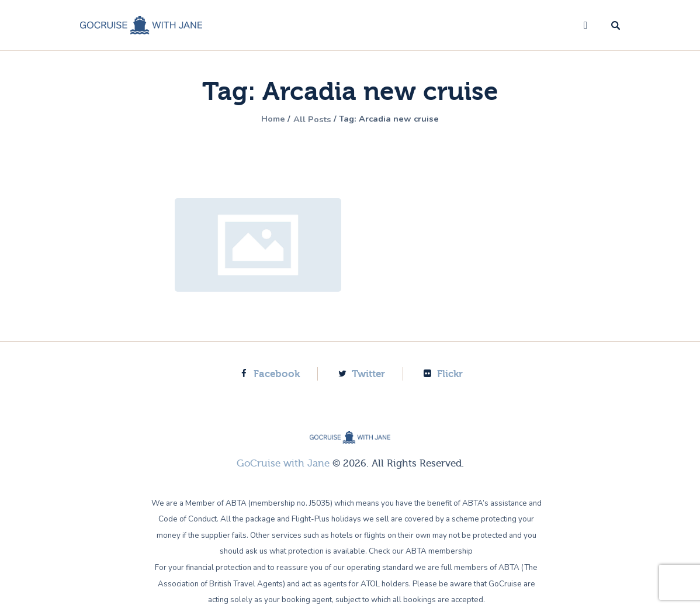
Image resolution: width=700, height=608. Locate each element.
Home (267, 119)
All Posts (311, 119)
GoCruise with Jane (283, 463)
